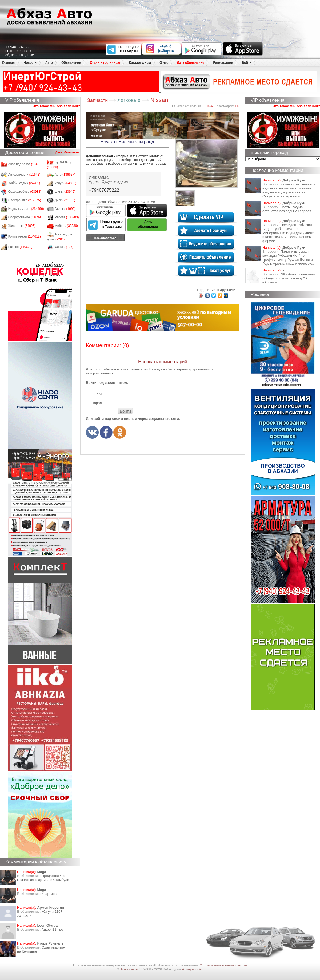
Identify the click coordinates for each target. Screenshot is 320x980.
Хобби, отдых (24, 183)
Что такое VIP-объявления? (56, 106)
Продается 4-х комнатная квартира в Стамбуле (43, 878)
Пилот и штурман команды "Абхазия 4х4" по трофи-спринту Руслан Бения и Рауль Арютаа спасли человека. (288, 258)
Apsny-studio (192, 969)
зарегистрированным (194, 369)
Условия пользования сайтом (223, 965)
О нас (164, 63)
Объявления (71, 63)
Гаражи (65, 209)
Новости (30, 63)
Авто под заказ (23, 164)
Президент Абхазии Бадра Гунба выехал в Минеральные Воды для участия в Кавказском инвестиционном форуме (289, 233)
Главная (8, 63)
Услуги (66, 183)
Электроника (25, 200)
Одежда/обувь (25, 192)
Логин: (99, 394)
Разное (20, 247)
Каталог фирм (140, 63)
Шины (65, 192)
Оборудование (26, 217)
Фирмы (64, 247)
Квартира (49, 894)
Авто (49, 63)
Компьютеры (25, 236)
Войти (247, 63)
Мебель (66, 226)
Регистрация (223, 63)
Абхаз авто (130, 969)
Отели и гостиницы (105, 63)
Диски (65, 200)
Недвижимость (26, 209)
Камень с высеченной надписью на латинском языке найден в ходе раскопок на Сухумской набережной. (289, 190)
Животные (22, 226)
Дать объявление (191, 63)
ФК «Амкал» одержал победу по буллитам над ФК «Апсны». (289, 278)
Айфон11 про (52, 929)
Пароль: (98, 403)
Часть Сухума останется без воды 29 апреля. (287, 209)
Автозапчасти (24, 175)
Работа (67, 217)
